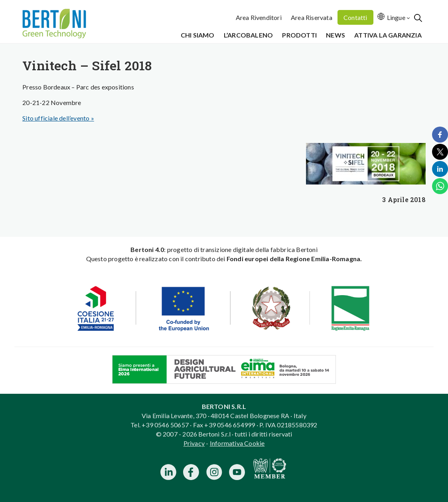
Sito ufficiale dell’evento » (58, 118)
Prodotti (299, 35)
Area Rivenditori (259, 17)
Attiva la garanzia (388, 35)
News (336, 35)
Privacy (194, 443)
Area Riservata (312, 17)
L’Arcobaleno (248, 35)
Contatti (355, 17)
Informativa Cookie (237, 443)
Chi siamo (198, 35)
